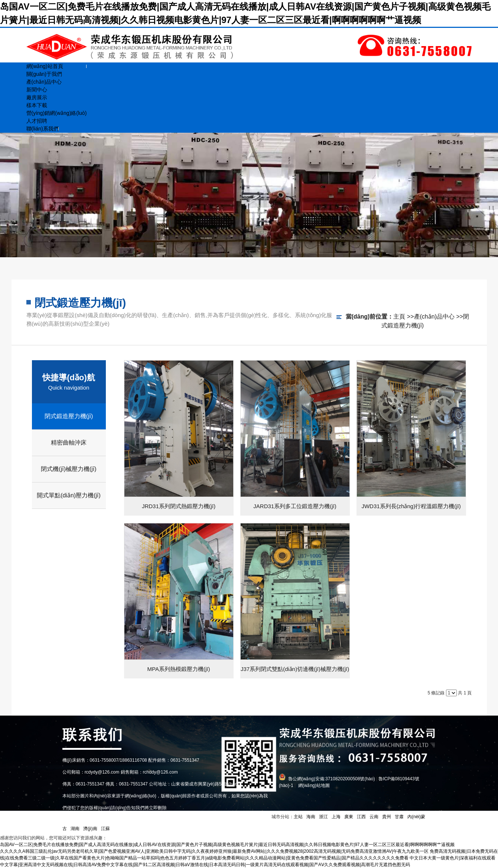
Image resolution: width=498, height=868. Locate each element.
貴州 (387, 817)
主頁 (399, 317)
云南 (374, 817)
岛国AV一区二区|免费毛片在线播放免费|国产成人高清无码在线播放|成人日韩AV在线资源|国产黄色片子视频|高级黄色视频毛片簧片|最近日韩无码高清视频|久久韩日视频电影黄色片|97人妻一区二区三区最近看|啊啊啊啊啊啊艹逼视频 (227, 845)
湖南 (75, 829)
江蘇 (105, 829)
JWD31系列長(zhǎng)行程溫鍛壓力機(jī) (411, 506)
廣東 (349, 817)
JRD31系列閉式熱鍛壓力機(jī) (179, 506)
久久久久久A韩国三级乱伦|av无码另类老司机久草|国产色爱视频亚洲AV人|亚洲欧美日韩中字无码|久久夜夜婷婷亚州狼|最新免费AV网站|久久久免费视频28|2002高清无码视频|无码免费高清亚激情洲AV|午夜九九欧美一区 (214, 851)
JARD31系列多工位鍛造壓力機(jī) (295, 506)
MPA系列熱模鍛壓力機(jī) (179, 669)
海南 (311, 817)
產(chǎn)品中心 (434, 317)
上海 (336, 817)
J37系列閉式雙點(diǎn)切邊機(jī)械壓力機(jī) (295, 669)
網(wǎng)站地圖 (314, 785)
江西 (361, 817)
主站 (298, 817)
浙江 (323, 817)
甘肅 (399, 817)
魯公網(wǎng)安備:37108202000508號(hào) (332, 779)
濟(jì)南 (90, 829)
